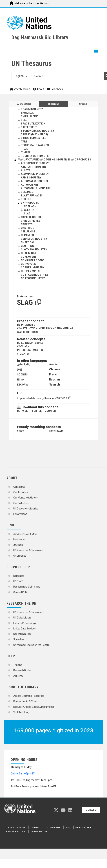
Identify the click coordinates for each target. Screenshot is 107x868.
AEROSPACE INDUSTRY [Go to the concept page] (35, 163)
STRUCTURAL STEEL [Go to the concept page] (34, 138)
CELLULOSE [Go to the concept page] (28, 232)
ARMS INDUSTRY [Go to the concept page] (31, 178)
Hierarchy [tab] (54, 104)
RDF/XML (23, 411)
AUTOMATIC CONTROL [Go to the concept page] (35, 181)
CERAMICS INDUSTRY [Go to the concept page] (34, 239)
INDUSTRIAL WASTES (30, 350)
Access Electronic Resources (29, 696)
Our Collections (21, 503)
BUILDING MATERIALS (30, 343)
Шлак (21, 380)
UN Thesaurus (32, 63)
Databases (19, 540)
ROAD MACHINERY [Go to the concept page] (32, 109)
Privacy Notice (16, 832)
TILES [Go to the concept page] (24, 149)
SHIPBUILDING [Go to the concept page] (30, 116)
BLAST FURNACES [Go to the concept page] (32, 196)
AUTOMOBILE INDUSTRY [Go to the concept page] (36, 188)
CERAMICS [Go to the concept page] (27, 235)
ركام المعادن (24, 364)
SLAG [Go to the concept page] (24, 120)
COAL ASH (23, 346)
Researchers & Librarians (27, 587)
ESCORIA (22, 385)
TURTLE (37, 411)
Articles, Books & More (25, 534)
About (39, 89)
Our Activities (20, 492)
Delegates (19, 576)
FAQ (68, 828)
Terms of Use (39, 832)
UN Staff (18, 581)
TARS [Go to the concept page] (24, 142)
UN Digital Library (22, 618)
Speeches (19, 639)
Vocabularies (20, 89)
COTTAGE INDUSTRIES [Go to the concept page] (35, 275)
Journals (18, 545)
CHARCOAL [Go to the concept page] (28, 242)
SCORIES (22, 375)
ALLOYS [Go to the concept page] (26, 170)
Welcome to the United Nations (32, 3)
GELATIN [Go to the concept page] (29, 210)
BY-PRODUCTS (26, 325)
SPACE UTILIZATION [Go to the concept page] (33, 124)
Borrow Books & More (25, 701)
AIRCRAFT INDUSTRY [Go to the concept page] (34, 167)
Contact (36, 828)
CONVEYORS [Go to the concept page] (28, 264)
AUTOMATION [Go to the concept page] (29, 185)
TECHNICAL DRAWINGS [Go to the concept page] (35, 145)
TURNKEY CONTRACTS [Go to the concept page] (35, 156)
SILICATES (23, 354)
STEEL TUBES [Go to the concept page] (29, 127)
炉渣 (20, 370)
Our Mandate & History (25, 498)
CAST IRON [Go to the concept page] (28, 228)
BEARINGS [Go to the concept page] (27, 192)
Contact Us (19, 487)
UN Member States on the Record (31, 645)
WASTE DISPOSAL (28, 332)
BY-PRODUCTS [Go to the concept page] (30, 203)
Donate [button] (91, 810)
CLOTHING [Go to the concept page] (27, 246)
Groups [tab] (83, 104)
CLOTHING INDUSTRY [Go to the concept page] (34, 250)
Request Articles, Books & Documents (34, 707)
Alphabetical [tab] (24, 104)
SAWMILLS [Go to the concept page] (27, 113)
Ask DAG (18, 676)
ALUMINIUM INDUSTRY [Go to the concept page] (35, 174)
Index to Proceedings (25, 623)
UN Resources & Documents (28, 550)
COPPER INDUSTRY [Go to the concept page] (33, 268)
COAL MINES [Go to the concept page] (28, 253)
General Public (21, 592)
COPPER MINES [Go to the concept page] (30, 271)
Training (18, 665)
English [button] (21, 76)
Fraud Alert (83, 828)
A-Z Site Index (17, 828)
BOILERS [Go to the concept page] (26, 199)
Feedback (55, 89)
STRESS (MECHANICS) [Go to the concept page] (34, 134)
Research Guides (22, 634)
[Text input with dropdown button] (68, 76)
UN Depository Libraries (26, 509)
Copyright (54, 828)
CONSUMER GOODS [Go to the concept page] (33, 260)
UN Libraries (20, 556)
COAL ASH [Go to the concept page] (30, 206)
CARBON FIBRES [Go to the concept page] (31, 221)
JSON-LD (51, 411)
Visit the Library (22, 712)
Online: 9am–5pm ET (23, 774)
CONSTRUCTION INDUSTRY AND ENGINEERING (45, 328)
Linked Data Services (24, 629)
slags (20, 431)
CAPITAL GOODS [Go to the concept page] (31, 217)
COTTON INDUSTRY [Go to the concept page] (33, 278)
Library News (20, 514)
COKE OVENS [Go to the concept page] (29, 257)
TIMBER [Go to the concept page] (26, 152)
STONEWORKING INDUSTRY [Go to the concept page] (37, 131)
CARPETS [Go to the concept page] (27, 224)
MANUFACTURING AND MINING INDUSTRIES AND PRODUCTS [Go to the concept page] (54, 160)
